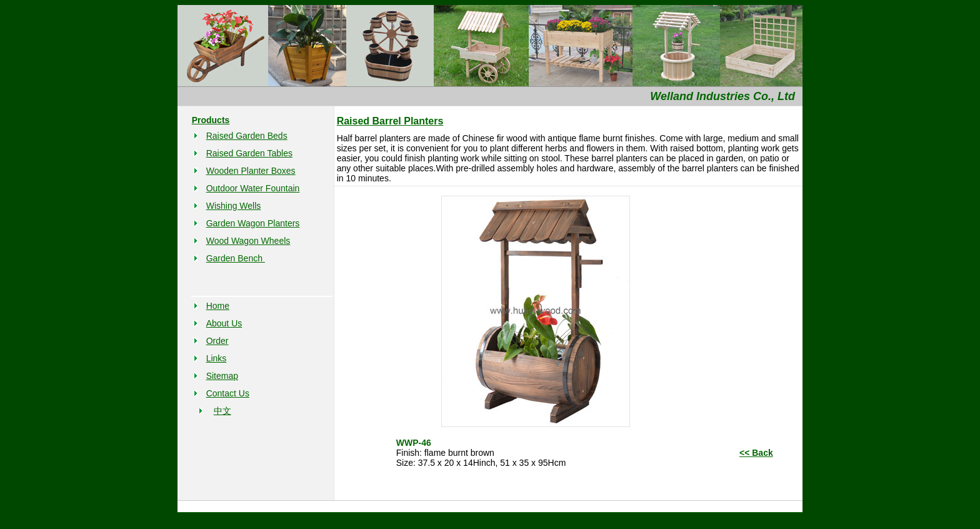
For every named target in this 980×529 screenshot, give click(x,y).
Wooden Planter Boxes (251, 171)
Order (217, 341)
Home (218, 306)
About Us (224, 323)
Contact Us (228, 393)
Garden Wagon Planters (253, 223)
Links (217, 358)
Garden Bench (236, 258)
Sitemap (222, 376)
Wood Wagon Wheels (248, 241)
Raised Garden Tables (249, 153)
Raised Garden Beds (247, 136)
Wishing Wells (234, 206)
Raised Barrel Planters (390, 121)
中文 (222, 411)
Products (211, 120)
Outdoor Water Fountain (253, 188)
